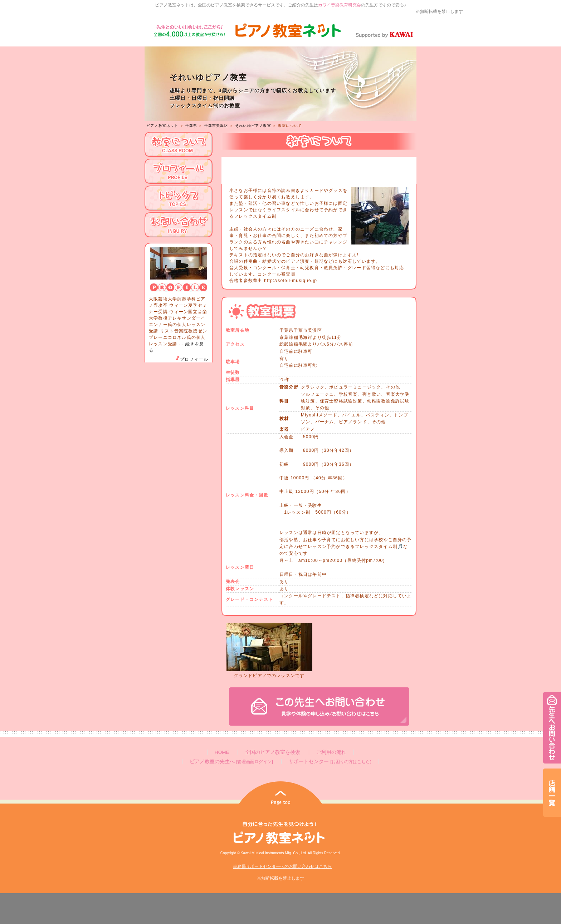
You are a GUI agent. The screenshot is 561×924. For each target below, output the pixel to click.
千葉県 (191, 126)
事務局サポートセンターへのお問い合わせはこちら (282, 866)
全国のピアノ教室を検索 (273, 752)
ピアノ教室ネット (162, 126)
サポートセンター (330, 762)
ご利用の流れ (331, 752)
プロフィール (191, 359)
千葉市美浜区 (216, 126)
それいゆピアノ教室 (253, 126)
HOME (222, 752)
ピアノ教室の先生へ (231, 762)
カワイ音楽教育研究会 (340, 5)
